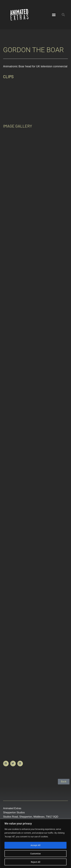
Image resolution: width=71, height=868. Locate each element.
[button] (54, 15)
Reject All (36, 862)
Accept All (35, 845)
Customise (35, 854)
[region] (35, 844)
